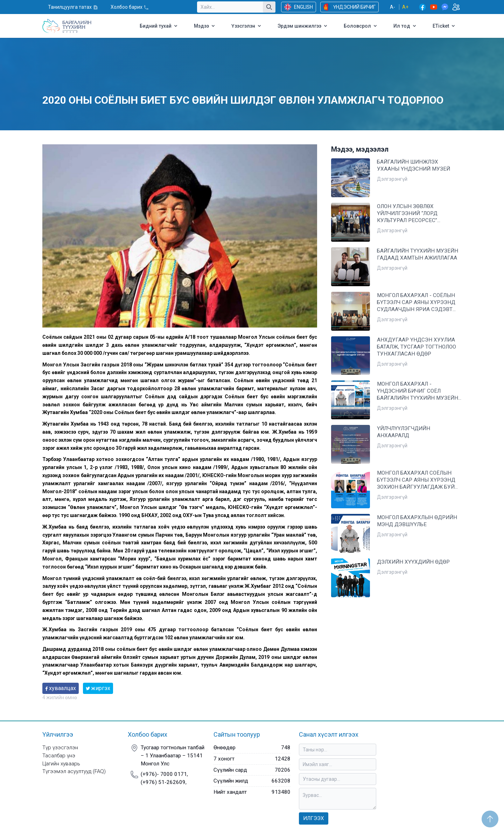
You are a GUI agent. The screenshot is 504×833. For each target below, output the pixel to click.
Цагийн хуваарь (61, 764)
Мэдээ (205, 26)
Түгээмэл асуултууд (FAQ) (74, 771)
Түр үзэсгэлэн (60, 748)
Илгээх (314, 818)
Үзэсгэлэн (247, 26)
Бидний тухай (159, 26)
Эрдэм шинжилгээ (303, 26)
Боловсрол (361, 26)
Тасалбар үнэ (59, 756)
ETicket (444, 26)
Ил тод (405, 26)
